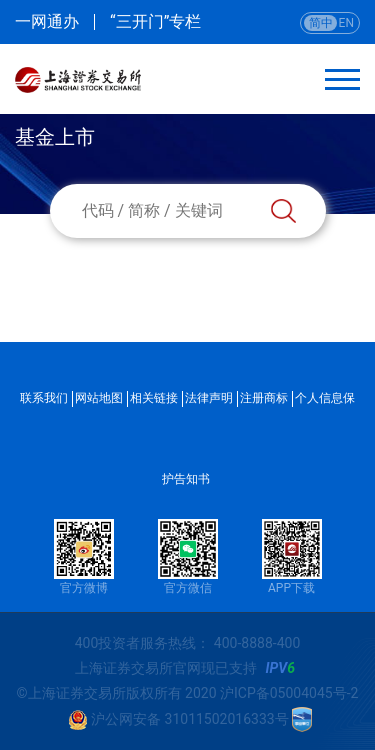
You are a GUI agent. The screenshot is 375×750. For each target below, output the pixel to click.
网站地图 (99, 398)
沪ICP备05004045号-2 (289, 693)
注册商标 (264, 398)
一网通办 (47, 22)
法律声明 (209, 398)
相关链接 (154, 398)
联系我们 (44, 398)
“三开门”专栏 (155, 22)
